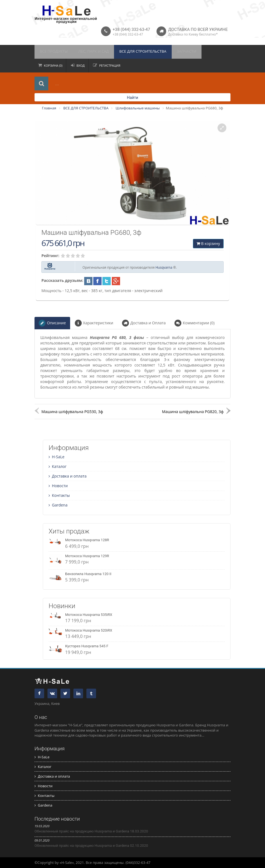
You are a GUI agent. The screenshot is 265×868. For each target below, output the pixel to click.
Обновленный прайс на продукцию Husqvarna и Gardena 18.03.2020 (91, 831)
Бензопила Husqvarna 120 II (88, 574)
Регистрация (110, 65)
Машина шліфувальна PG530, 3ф (72, 412)
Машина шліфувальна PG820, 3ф (193, 412)
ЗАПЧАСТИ (174, 52)
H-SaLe (56, 457)
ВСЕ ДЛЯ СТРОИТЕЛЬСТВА (134, 52)
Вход (81, 65)
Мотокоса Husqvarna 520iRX (89, 630)
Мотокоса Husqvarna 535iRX (89, 615)
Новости (58, 486)
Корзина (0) (53, 65)
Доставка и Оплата (144, 323)
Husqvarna (164, 267)
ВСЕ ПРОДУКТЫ (52, 52)
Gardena (58, 505)
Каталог (58, 466)
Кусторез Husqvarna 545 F (87, 646)
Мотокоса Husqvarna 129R (87, 556)
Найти (133, 98)
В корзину (208, 243)
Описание (52, 323)
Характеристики (94, 323)
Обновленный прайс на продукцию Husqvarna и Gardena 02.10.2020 (91, 846)
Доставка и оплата (68, 476)
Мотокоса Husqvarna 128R (87, 540)
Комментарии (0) (194, 323)
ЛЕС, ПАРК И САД (89, 52)
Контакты (59, 495)
